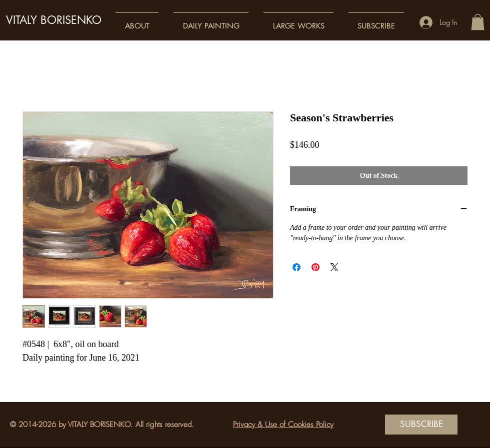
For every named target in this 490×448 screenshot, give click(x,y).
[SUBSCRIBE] (421, 425)
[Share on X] (334, 267)
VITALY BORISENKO (54, 20)
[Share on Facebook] (296, 267)
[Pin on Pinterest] (315, 267)
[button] (137, 21)
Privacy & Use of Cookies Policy (283, 425)
